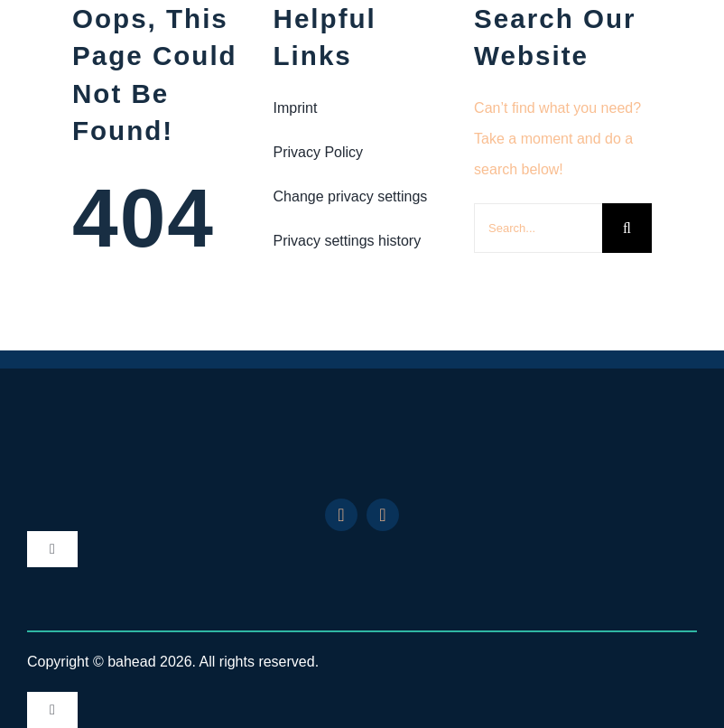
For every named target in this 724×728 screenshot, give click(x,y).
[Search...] (538, 228)
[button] (362, 197)
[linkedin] (341, 515)
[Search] (627, 228)
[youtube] (383, 515)
